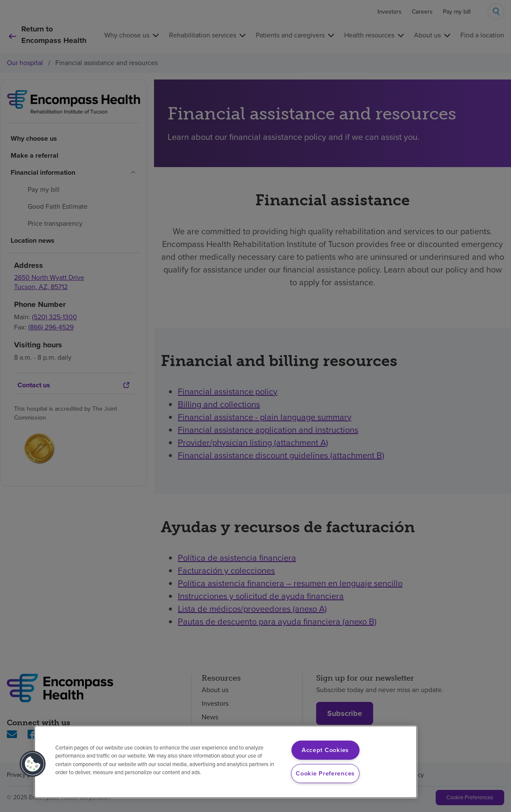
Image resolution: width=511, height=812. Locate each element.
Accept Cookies (325, 750)
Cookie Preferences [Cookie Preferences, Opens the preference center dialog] (325, 773)
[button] (33, 764)
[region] (226, 762)
